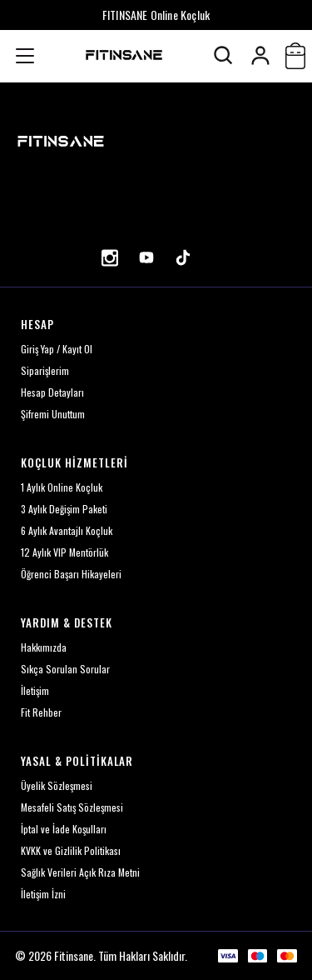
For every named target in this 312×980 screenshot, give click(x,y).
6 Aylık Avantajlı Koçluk (67, 530)
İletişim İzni (43, 894)
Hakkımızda (44, 647)
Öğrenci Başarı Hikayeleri (71, 574)
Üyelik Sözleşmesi (57, 785)
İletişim (35, 690)
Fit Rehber (41, 712)
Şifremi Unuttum (53, 414)
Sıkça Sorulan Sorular (65, 669)
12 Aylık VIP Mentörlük (64, 552)
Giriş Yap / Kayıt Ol (57, 349)
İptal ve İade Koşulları (64, 829)
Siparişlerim (45, 370)
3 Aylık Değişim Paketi (64, 509)
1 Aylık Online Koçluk (62, 487)
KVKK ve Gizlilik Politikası (71, 850)
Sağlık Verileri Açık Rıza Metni (80, 872)
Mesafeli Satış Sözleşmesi (72, 807)
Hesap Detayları (52, 392)
